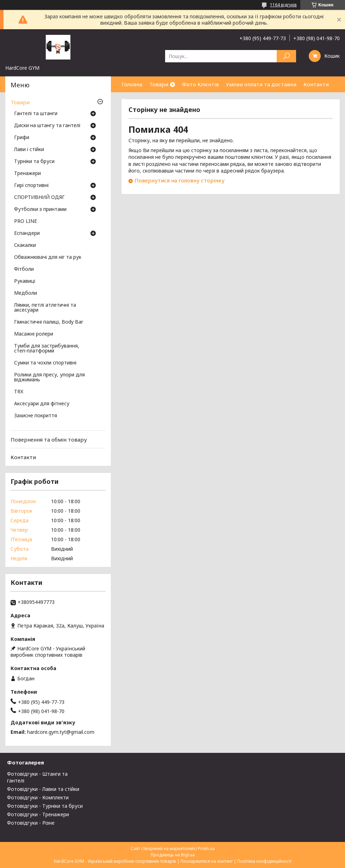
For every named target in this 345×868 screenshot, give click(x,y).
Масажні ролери (34, 334)
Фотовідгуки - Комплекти (38, 797)
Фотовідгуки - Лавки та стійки (43, 789)
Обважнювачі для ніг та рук (48, 257)
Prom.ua (206, 848)
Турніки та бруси (34, 162)
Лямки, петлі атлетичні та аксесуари (45, 308)
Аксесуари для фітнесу (42, 404)
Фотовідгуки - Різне (31, 823)
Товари (159, 84)
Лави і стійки (29, 150)
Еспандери (27, 233)
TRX (19, 392)
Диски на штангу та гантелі (47, 126)
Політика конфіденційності (264, 861)
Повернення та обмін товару (49, 439)
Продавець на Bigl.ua (173, 855)
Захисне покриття (36, 416)
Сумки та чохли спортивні (45, 363)
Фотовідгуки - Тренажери (38, 814)
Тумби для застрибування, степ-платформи (47, 349)
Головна (132, 84)
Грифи (22, 138)
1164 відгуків (283, 5)
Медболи (26, 293)
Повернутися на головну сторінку (180, 180)
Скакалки (25, 245)
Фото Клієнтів (200, 84)
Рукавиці (25, 281)
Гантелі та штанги (36, 114)
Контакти (316, 84)
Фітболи (24, 269)
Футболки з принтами (40, 210)
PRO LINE (26, 221)
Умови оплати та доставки (261, 84)
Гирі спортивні (31, 186)
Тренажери (27, 174)
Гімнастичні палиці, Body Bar (49, 322)
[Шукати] (286, 56)
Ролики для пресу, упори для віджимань (49, 377)
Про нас (132, 100)
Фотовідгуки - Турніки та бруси (45, 806)
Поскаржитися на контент (207, 861)
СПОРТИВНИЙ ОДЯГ (39, 198)
